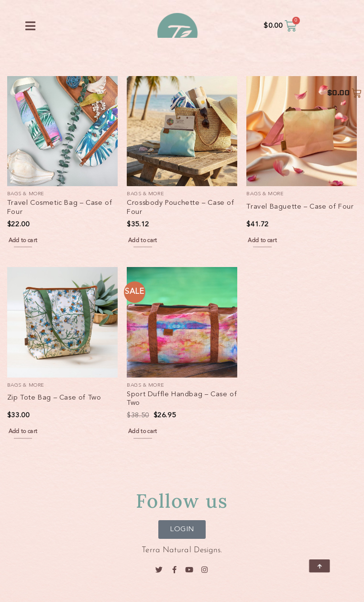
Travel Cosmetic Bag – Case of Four (60, 208)
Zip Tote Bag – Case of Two (54, 398)
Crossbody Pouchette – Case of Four (180, 208)
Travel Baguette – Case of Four (300, 207)
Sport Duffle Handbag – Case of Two (182, 399)
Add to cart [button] (23, 241)
